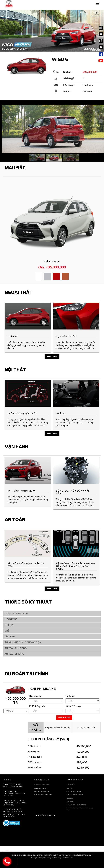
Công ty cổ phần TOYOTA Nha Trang (13, 786)
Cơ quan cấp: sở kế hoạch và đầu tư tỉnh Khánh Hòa (15, 803)
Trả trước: (70, 696)
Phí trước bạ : (34, 746)
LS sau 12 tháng (73, 706)
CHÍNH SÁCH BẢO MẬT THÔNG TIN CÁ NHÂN (80, 809)
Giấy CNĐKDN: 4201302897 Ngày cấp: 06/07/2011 (14, 794)
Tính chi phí (64, 718)
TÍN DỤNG (70, 798)
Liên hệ (7, 780)
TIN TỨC (69, 788)
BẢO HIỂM (70, 802)
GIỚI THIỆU (70, 785)
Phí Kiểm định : (35, 757)
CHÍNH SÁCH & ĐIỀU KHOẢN (76, 805)
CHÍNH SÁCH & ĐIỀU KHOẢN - (22, 855)
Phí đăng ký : (34, 752)
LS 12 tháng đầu (37, 706)
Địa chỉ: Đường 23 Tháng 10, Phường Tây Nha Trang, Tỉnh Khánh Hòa (14, 813)
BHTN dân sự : (35, 762)
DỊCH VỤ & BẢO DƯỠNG (75, 795)
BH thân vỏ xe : (35, 768)
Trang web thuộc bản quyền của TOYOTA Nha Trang (75, 855)
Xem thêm (52, 357)
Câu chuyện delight (74, 792)
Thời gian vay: (36, 696)
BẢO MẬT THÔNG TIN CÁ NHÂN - (45, 855)
